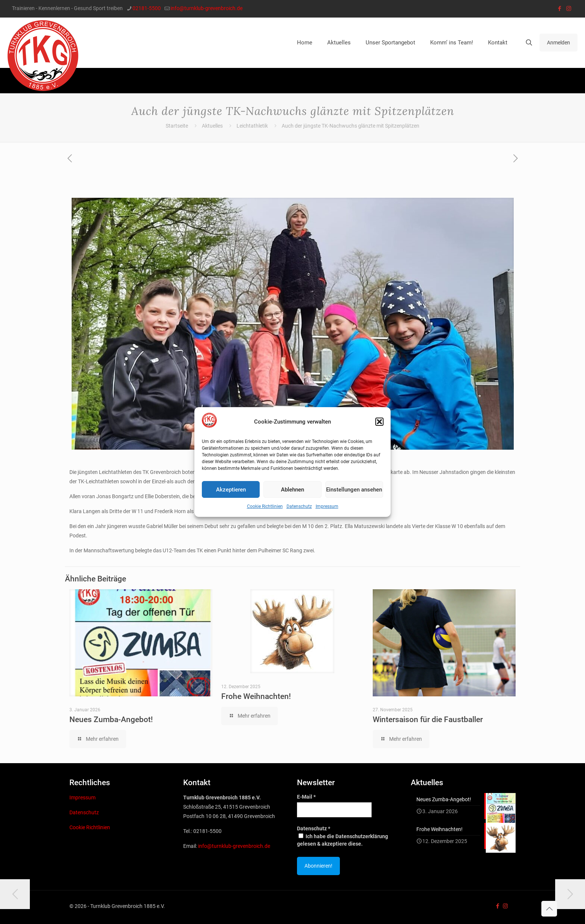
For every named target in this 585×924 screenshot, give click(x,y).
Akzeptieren (231, 490)
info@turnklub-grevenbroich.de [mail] (207, 8)
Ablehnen (292, 490)
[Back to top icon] (549, 909)
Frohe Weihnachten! (256, 696)
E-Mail (306, 797)
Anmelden (559, 43)
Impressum (327, 506)
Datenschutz (299, 506)
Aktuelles (212, 126)
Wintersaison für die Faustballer (428, 719)
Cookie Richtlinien (265, 506)
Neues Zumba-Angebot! (111, 719)
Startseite (177, 126)
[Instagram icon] (569, 9)
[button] (379, 422)
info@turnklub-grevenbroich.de (234, 846)
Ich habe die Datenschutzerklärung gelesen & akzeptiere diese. (342, 840)
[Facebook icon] (559, 9)
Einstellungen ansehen (354, 490)
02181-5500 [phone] (147, 8)
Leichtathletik (252, 126)
